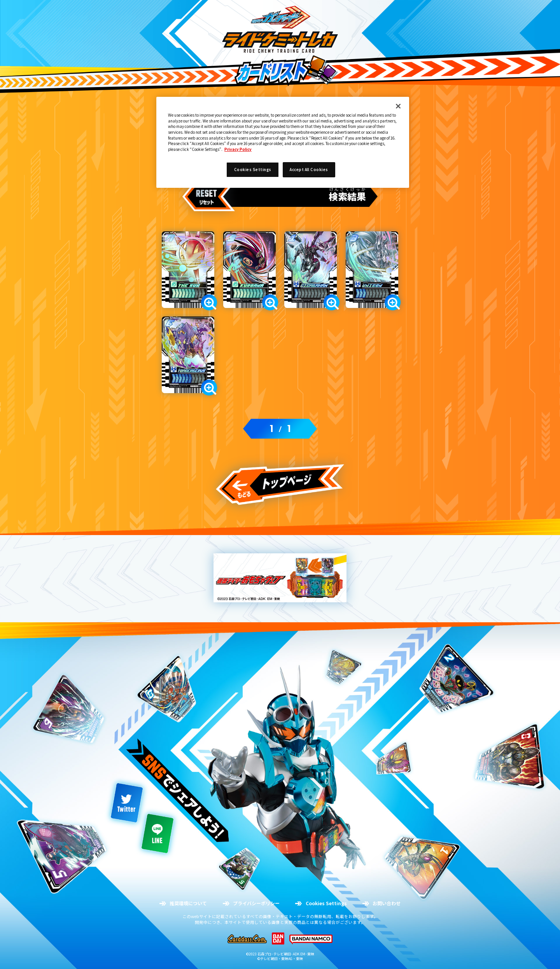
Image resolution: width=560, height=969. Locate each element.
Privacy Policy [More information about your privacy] (238, 149)
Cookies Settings (326, 903)
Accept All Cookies (309, 170)
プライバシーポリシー (256, 903)
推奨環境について (188, 903)
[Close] (398, 106)
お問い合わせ (387, 903)
